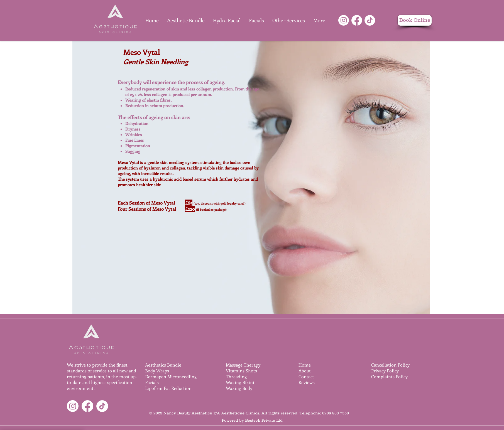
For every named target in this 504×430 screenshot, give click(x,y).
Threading (236, 376)
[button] (289, 20)
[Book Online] (415, 20)
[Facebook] (357, 20)
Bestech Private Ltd (264, 420)
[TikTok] (370, 20)
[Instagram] (344, 20)
